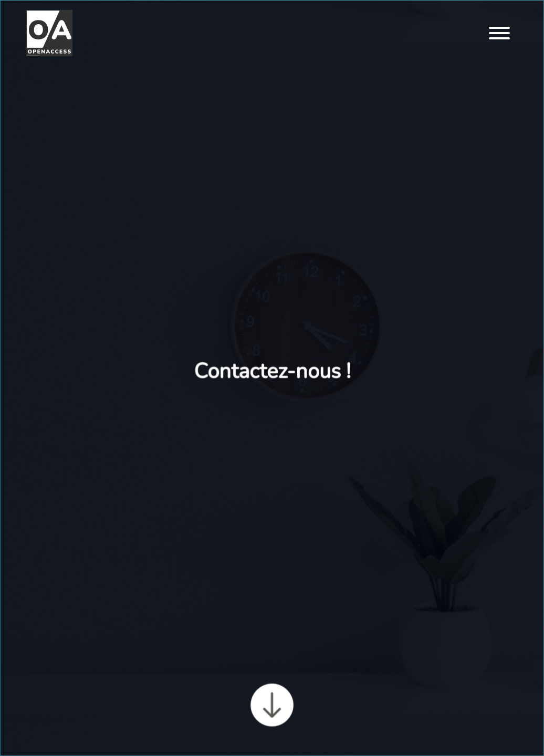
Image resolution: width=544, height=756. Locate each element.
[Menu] (499, 34)
